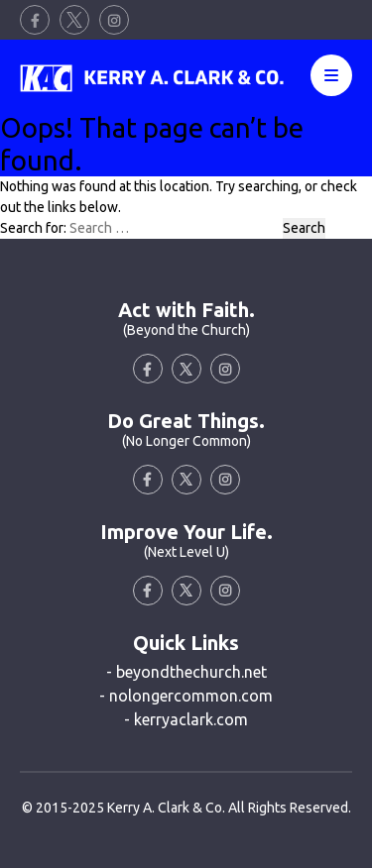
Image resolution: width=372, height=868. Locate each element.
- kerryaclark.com (186, 719)
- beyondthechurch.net (186, 672)
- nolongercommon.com (186, 696)
